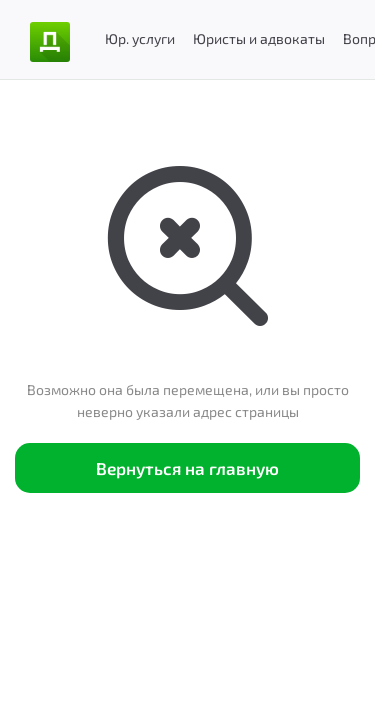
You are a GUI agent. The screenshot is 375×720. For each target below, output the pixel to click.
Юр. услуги (140, 38)
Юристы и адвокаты (259, 38)
